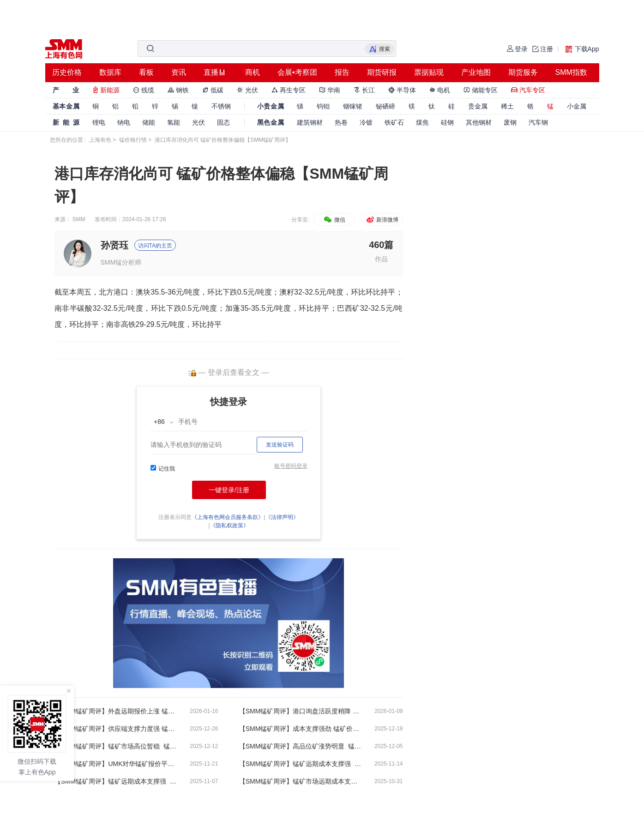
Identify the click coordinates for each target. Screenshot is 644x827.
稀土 (507, 106)
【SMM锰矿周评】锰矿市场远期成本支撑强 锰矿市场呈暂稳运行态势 (301, 781)
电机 (440, 90)
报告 (342, 72)
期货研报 (382, 72)
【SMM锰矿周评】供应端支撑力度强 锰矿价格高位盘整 (117, 729)
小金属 (577, 106)
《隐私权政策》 (229, 525)
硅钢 (447, 122)
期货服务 (523, 72)
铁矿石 (394, 122)
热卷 (341, 122)
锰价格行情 (133, 140)
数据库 (110, 72)
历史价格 (67, 72)
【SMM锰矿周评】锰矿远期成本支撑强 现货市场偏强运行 (117, 781)
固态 (223, 122)
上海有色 (100, 140)
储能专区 (481, 90)
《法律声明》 (282, 517)
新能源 (106, 90)
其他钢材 (479, 122)
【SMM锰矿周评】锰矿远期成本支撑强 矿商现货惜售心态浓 (301, 764)
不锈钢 (221, 106)
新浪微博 (382, 220)
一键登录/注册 (229, 490)
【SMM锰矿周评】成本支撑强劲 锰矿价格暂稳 (301, 729)
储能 (149, 122)
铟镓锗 (353, 106)
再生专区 (289, 90)
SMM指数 (571, 72)
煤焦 (422, 122)
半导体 (402, 90)
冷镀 (366, 122)
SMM (79, 219)
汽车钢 (538, 122)
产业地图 (476, 72)
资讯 (179, 72)
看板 (146, 72)
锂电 (99, 122)
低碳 (213, 90)
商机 (253, 72)
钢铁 (178, 90)
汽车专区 (528, 90)
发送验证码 (280, 445)
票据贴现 (429, 72)
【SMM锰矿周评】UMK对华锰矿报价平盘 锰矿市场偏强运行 (117, 764)
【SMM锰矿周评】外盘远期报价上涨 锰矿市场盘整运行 (117, 711)
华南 (330, 90)
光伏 (247, 90)
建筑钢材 (310, 122)
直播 (211, 72)
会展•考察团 (297, 72)
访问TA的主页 (155, 246)
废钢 (510, 122)
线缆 (144, 90)
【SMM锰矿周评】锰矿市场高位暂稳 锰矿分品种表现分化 (117, 746)
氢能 (174, 122)
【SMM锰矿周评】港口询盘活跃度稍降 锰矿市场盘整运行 (301, 711)
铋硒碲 (385, 106)
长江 (364, 90)
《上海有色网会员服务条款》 (228, 517)
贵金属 (478, 106)
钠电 (124, 122)
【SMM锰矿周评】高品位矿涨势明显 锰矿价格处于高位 (301, 746)
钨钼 (323, 106)
